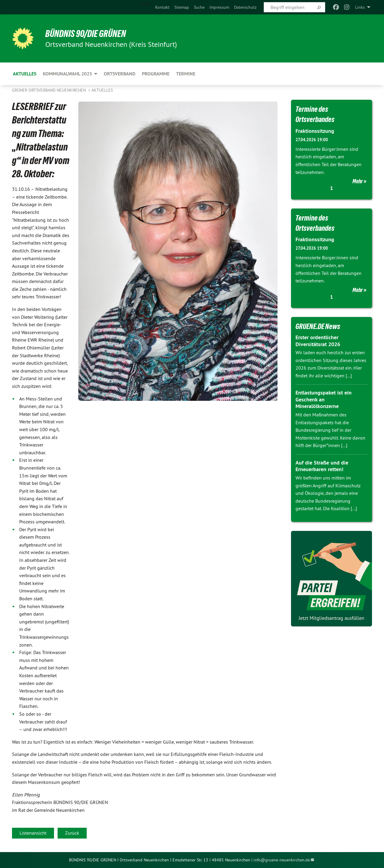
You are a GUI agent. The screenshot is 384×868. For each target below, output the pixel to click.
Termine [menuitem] (186, 74)
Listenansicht (33, 833)
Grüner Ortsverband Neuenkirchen (49, 90)
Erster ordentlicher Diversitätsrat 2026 (318, 341)
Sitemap (182, 7)
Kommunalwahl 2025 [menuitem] (67, 74)
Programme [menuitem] (156, 74)
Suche (199, 7)
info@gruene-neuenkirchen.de (282, 860)
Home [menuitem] (145, 3)
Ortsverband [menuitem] (120, 74)
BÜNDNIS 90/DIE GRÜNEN (86, 34)
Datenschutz (245, 7)
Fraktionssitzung (315, 131)
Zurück (72, 833)
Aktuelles (102, 90)
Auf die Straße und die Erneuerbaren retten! (322, 466)
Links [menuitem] (360, 7)
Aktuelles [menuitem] (25, 74)
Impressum (219, 7)
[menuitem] (162, 7)
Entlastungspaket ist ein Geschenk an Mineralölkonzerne (324, 399)
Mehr (358, 181)
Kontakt (162, 7)
